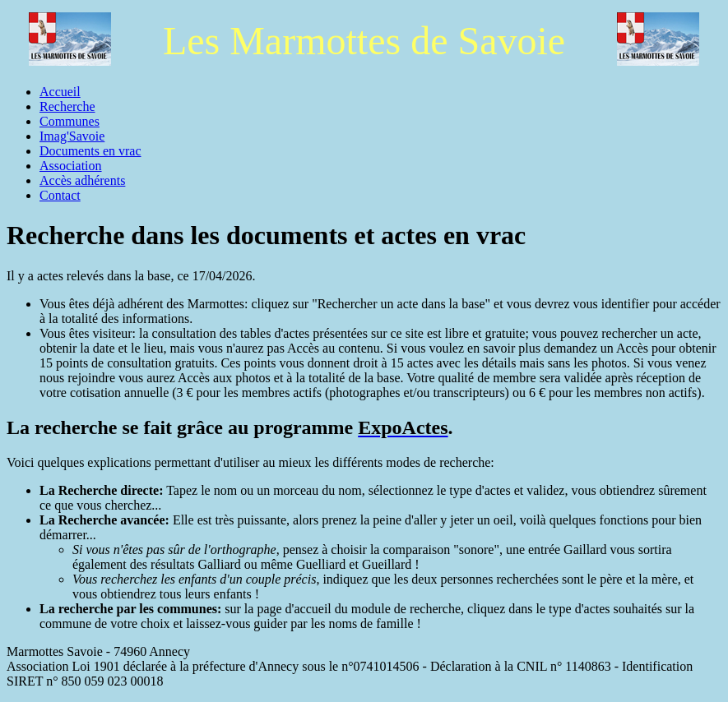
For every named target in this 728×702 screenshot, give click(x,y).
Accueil (60, 92)
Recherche (67, 106)
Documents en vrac (90, 151)
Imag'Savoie (72, 136)
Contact (60, 195)
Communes (70, 121)
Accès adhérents (82, 180)
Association (71, 166)
